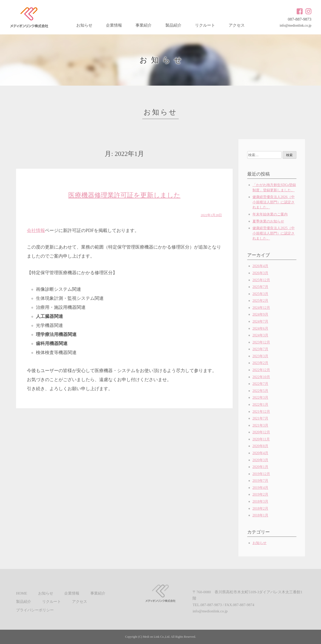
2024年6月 (260, 329)
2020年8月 (260, 446)
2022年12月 (261, 370)
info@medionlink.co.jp (295, 25)
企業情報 (114, 25)
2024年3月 (260, 335)
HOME (22, 593)
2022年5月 (260, 391)
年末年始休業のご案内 (270, 214)
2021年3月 (260, 425)
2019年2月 (260, 494)
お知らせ (84, 25)
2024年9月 (260, 314)
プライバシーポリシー (35, 610)
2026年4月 (260, 266)
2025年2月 (260, 301)
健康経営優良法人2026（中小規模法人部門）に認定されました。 (274, 202)
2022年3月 (260, 398)
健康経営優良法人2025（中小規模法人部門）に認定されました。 (274, 233)
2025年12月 (261, 280)
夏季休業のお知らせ (268, 221)
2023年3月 (260, 356)
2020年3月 (260, 460)
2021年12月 (261, 412)
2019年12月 (261, 474)
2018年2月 (260, 509)
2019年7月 (260, 481)
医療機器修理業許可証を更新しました (124, 195)
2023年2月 (260, 363)
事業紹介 (144, 25)
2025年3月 (260, 294)
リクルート (205, 25)
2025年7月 (260, 287)
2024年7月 (260, 321)
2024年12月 (261, 308)
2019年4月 (260, 488)
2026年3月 (260, 273)
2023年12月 (261, 342)
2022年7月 (260, 384)
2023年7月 (260, 349)
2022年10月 (261, 377)
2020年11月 (261, 439)
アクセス (237, 25)
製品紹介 (173, 25)
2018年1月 (260, 515)
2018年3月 (260, 502)
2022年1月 (260, 405)
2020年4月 (260, 453)
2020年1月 (260, 467)
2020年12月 (261, 432)
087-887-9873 (300, 19)
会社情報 (36, 230)
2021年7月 (260, 418)
